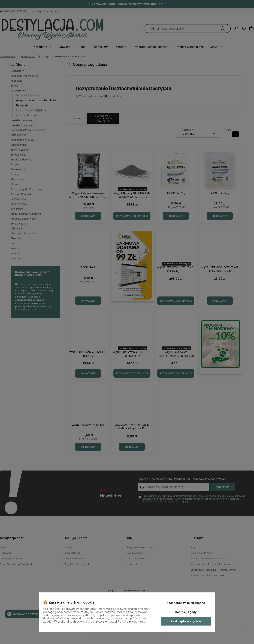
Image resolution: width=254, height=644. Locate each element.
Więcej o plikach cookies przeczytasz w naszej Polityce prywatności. (100, 621)
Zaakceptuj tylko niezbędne (186, 603)
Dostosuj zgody (186, 612)
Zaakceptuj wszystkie (186, 621)
